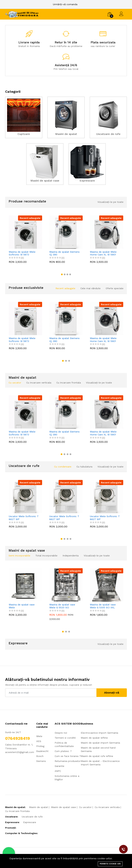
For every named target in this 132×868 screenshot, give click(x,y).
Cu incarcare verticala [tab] (39, 383)
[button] (62, 274)
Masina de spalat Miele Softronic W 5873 (22, 253)
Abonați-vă (112, 693)
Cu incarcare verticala (107, 807)
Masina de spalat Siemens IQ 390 (64, 253)
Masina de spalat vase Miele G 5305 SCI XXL (103, 606)
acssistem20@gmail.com (20, 752)
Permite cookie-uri (110, 864)
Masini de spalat (38, 807)
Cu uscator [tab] (15, 383)
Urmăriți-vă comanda (65, 4)
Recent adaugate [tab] (65, 288)
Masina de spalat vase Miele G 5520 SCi (62, 606)
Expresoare (30, 822)
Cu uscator (85, 807)
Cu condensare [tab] (63, 467)
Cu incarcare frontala (17, 811)
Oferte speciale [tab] (115, 288)
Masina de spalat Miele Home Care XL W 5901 (103, 253)
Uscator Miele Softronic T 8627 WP (24, 518)
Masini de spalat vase (64, 807)
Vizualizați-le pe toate (110, 202)
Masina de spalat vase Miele (22, 606)
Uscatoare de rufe (32, 817)
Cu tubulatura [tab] (84, 467)
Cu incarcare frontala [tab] (69, 383)
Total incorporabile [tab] (46, 556)
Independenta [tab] (71, 556)
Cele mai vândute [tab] (90, 288)
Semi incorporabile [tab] (19, 556)
